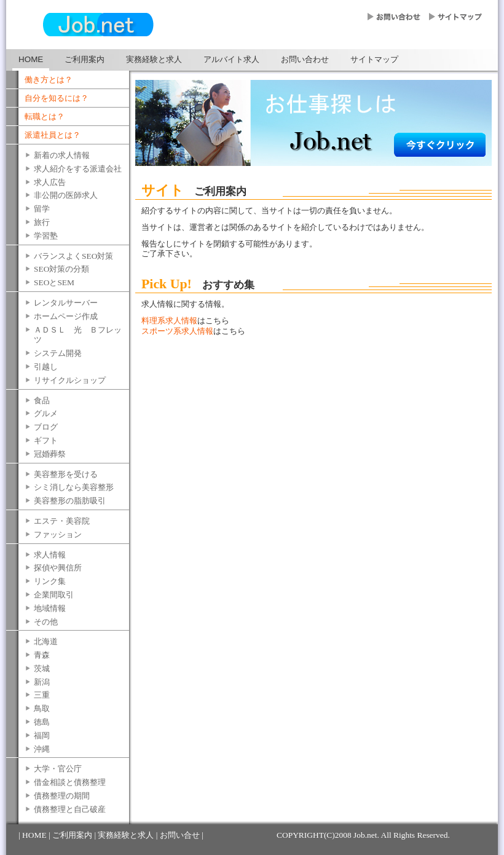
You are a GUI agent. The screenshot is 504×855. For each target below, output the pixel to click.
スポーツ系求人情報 (177, 331)
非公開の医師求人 (66, 195)
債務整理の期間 (62, 796)
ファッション (58, 534)
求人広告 (50, 182)
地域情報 (50, 608)
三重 (42, 695)
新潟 (42, 682)
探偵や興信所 (58, 568)
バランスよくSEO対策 (73, 256)
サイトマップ (374, 59)
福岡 (42, 735)
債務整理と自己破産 (70, 809)
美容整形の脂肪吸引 (70, 501)
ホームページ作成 (66, 316)
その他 (46, 622)
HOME (31, 59)
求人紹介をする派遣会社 (78, 169)
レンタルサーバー (66, 303)
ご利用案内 (85, 59)
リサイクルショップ (70, 380)
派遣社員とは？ (53, 135)
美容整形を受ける (66, 474)
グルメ (46, 413)
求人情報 (50, 555)
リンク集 (50, 581)
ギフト (46, 440)
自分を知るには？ (57, 98)
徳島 (42, 722)
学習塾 (46, 236)
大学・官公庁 (58, 769)
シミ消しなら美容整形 (74, 487)
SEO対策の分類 (61, 269)
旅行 (42, 222)
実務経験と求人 (154, 59)
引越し (46, 367)
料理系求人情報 (169, 321)
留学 (42, 209)
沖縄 (42, 749)
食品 (42, 400)
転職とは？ (45, 116)
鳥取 (42, 708)
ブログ (46, 427)
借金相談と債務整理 (70, 782)
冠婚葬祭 (50, 454)
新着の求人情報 (62, 155)
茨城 (42, 668)
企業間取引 (54, 595)
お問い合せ (180, 835)
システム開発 (58, 353)
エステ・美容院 (62, 521)
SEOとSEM (54, 282)
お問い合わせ (305, 59)
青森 (42, 655)
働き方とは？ (49, 80)
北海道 (46, 641)
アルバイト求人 (231, 59)
